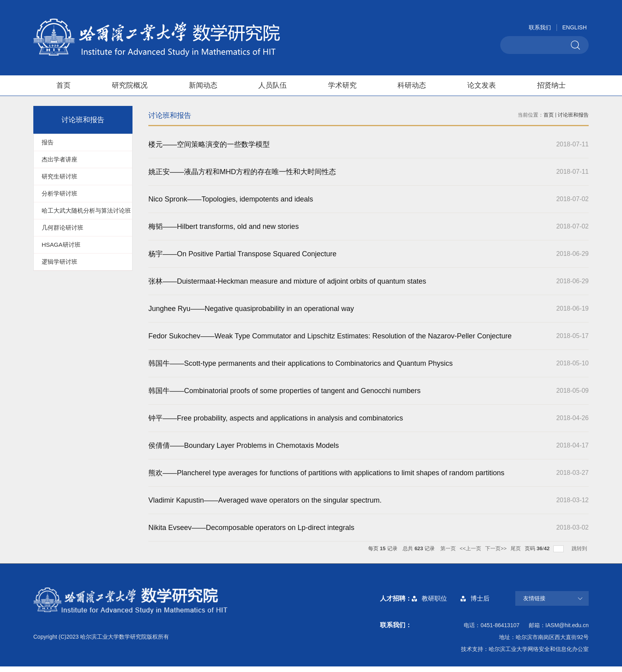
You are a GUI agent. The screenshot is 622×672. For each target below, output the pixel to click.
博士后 (480, 598)
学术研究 (342, 85)
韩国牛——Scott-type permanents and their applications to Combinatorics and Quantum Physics (300, 363)
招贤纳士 (551, 85)
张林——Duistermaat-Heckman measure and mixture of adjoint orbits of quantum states (287, 281)
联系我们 (540, 27)
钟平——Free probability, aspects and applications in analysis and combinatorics (276, 418)
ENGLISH (575, 27)
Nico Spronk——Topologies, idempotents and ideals (231, 199)
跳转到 (580, 548)
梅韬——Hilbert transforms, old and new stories (224, 227)
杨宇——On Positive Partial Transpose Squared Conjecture (242, 254)
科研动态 (412, 85)
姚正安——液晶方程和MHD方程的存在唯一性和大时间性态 (242, 172)
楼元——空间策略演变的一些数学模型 (209, 144)
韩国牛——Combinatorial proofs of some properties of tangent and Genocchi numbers (284, 391)
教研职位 (434, 598)
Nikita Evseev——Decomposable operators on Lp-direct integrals (251, 528)
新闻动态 (203, 85)
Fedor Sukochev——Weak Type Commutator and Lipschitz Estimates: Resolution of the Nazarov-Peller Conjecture (330, 336)
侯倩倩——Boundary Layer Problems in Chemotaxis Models (244, 445)
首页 (63, 85)
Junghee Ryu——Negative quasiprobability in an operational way (251, 309)
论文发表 (482, 85)
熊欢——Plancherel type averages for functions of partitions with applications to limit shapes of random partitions (326, 473)
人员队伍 (273, 85)
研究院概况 (130, 85)
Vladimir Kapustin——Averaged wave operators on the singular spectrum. (265, 500)
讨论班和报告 (573, 115)
